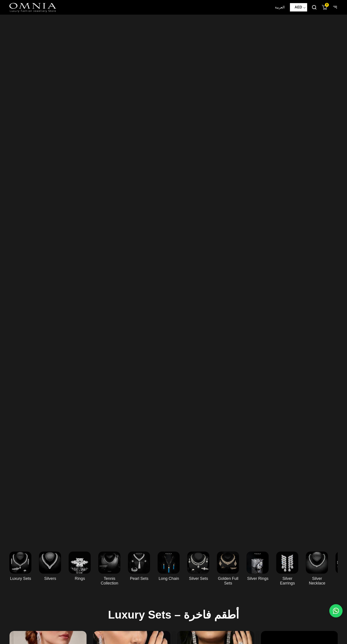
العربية (280, 7)
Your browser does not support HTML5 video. (173, 279)
